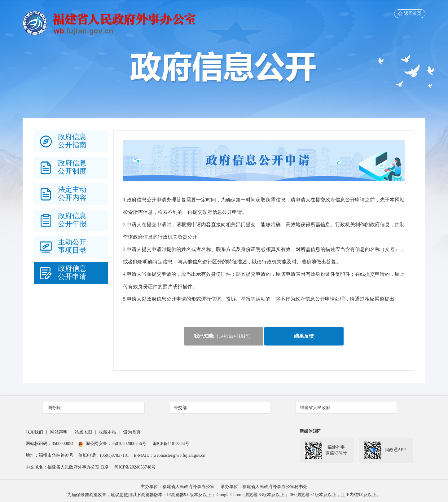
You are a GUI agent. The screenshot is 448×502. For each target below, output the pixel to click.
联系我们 (34, 432)
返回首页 (410, 13)
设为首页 (132, 432)
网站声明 (59, 432)
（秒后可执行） (224, 336)
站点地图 (83, 432)
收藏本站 (108, 432)
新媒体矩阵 (310, 431)
